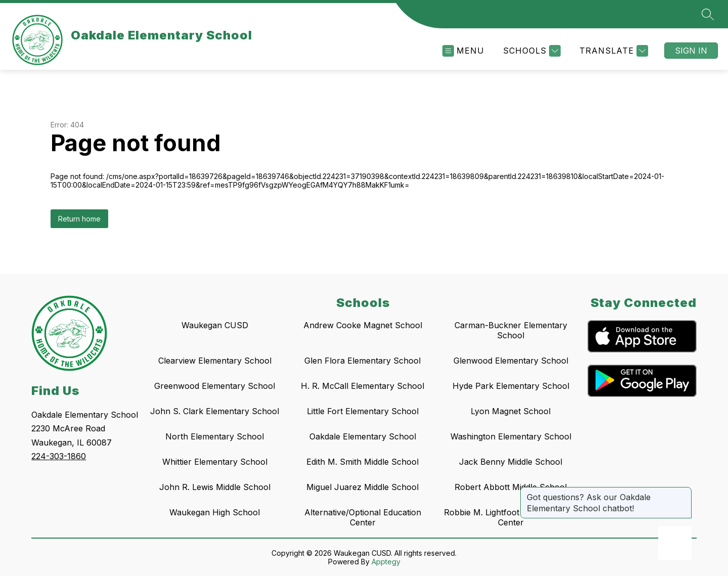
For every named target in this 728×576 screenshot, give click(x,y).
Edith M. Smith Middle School (362, 462)
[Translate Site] (612, 51)
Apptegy (386, 562)
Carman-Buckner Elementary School (511, 330)
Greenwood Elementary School (215, 386)
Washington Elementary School (511, 436)
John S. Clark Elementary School (215, 411)
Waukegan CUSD (215, 325)
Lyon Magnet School (511, 411)
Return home (79, 219)
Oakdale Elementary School (363, 436)
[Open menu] (463, 51)
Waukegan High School (215, 512)
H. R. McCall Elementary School (362, 386)
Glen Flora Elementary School (362, 361)
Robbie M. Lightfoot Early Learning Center (511, 517)
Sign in (691, 51)
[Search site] (708, 14)
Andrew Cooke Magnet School (363, 325)
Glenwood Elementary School (511, 361)
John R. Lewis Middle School (215, 487)
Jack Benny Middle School (511, 462)
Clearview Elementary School (215, 361)
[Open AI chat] (675, 543)
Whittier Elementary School (215, 462)
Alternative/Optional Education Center (363, 517)
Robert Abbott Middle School (511, 487)
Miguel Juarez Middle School (362, 487)
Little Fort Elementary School (363, 411)
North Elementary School (215, 436)
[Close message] (684, 492)
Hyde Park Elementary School (511, 386)
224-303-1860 (59, 456)
